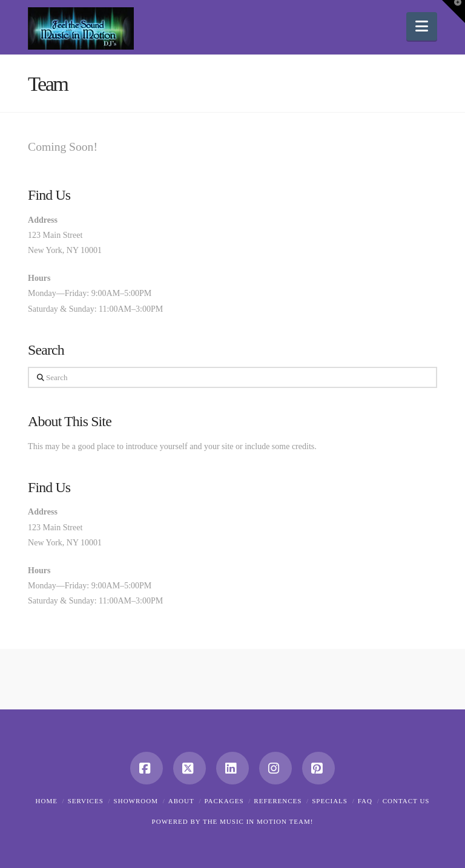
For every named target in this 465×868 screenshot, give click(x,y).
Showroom (136, 801)
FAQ (365, 801)
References (278, 801)
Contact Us (406, 801)
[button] (422, 26)
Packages (224, 801)
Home (47, 801)
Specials (330, 801)
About (181, 801)
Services (86, 801)
